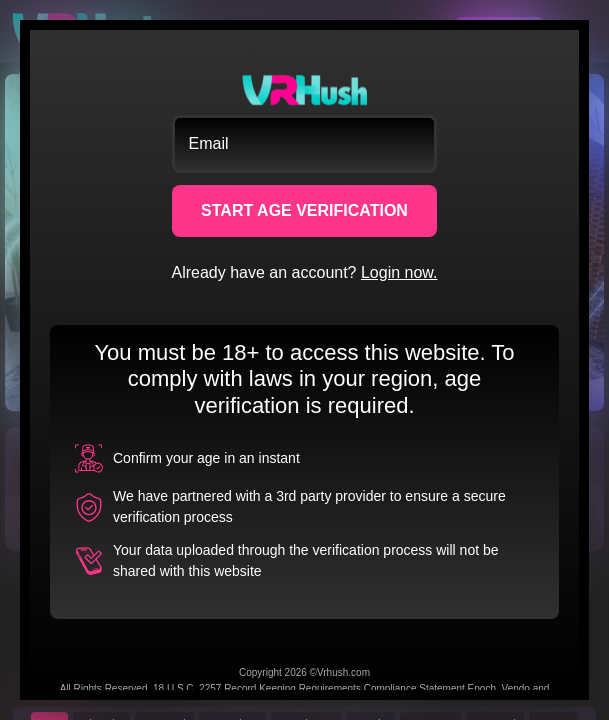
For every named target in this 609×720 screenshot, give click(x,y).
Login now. (399, 272)
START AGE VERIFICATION (304, 210)
